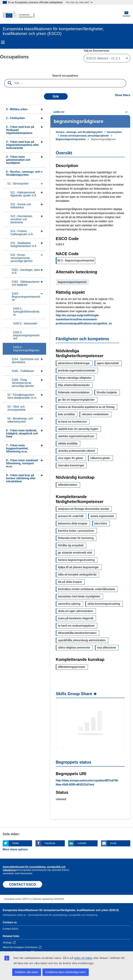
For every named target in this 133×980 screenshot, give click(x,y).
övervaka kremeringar (71, 465)
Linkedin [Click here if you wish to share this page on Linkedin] (82, 843)
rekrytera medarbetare (95, 414)
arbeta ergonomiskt (102, 516)
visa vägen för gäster (71, 458)
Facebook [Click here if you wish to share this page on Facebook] (50, 843)
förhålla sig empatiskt (71, 545)
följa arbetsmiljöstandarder (74, 385)
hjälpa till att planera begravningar (78, 567)
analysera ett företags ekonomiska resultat (84, 509)
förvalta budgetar (107, 392)
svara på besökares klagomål (76, 618)
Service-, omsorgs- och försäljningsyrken (79, 132)
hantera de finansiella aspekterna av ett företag (86, 407)
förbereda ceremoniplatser (74, 392)
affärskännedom (68, 485)
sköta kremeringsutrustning (104, 604)
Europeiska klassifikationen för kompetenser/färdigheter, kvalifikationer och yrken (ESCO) (61, 910)
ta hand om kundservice (72, 422)
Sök (56, 96)
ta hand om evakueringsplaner (76, 626)
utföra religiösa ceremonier (74, 648)
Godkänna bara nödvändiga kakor (66, 972)
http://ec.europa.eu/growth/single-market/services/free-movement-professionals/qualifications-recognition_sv (84, 319)
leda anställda (66, 414)
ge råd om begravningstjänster (76, 400)
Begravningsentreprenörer (71, 139)
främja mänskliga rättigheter (75, 378)
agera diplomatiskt (108, 363)
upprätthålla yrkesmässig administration (82, 640)
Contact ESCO (11, 929)
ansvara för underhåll (71, 516)
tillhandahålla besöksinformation (77, 633)
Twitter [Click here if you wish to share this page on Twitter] (16, 843)
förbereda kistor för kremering (76, 538)
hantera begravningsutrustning (76, 560)
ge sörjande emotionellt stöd (75, 553)
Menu (3, 42)
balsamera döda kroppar (73, 523)
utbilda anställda (68, 443)
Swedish (126, 14)
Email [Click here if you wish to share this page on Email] (113, 843)
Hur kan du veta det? (79, 2)
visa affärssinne (107, 648)
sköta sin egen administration (76, 611)
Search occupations (65, 76)
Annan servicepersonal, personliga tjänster (85, 136)
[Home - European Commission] (19, 14)
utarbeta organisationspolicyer (76, 436)
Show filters (123, 95)
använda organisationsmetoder (77, 370)
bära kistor (101, 523)
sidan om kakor (83, 958)
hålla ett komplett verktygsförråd (77, 575)
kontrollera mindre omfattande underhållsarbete (87, 589)
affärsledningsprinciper (72, 667)
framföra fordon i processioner (76, 531)
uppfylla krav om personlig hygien (78, 429)
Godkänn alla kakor (27, 972)
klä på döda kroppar (70, 582)
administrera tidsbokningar (74, 363)
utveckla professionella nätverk (77, 451)
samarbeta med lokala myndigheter (79, 596)
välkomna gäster (100, 458)
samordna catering (69, 604)
